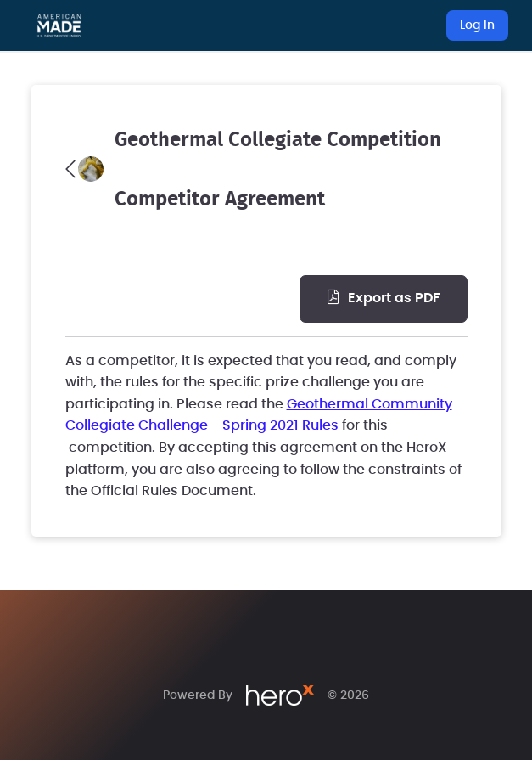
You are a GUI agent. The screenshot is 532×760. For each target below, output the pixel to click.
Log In (477, 25)
